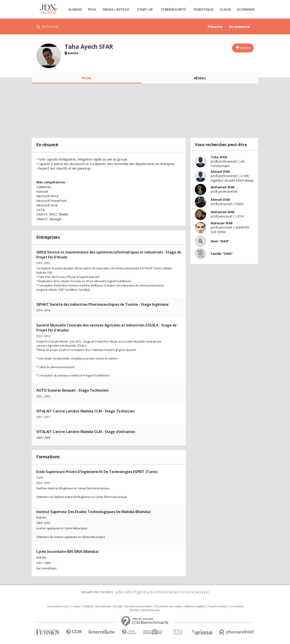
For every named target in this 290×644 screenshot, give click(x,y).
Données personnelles (139, 606)
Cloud (225, 9)
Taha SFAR (219, 157)
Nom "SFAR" (220, 241)
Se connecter (240, 26)
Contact (76, 606)
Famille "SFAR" (222, 254)
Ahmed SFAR (220, 172)
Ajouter (245, 48)
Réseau (200, 78)
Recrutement (103, 606)
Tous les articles (217, 606)
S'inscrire (215, 26)
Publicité (88, 606)
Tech (92, 9)
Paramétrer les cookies (169, 606)
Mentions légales (195, 606)
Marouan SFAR (222, 223)
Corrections (236, 606)
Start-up (145, 9)
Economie (246, 9)
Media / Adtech (116, 9)
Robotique (204, 9)
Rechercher (50, 26)
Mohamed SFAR (223, 187)
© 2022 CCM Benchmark (145, 610)
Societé (118, 606)
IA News (75, 9)
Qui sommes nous (58, 606)
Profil (86, 78)
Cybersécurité (173, 9)
